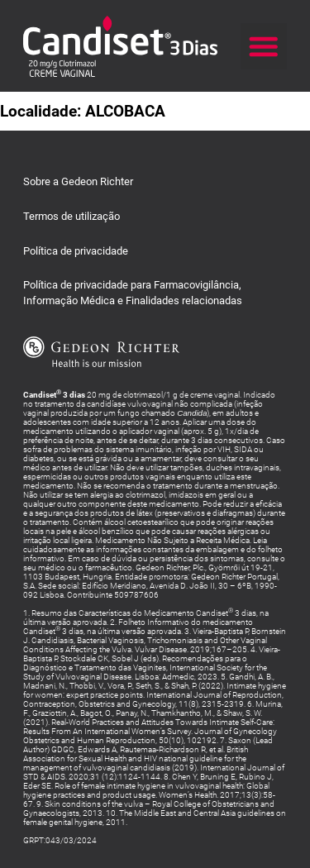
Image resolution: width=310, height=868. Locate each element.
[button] (264, 46)
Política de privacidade (76, 251)
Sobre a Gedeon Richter (78, 181)
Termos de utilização (72, 216)
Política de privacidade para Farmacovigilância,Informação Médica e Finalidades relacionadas (133, 292)
